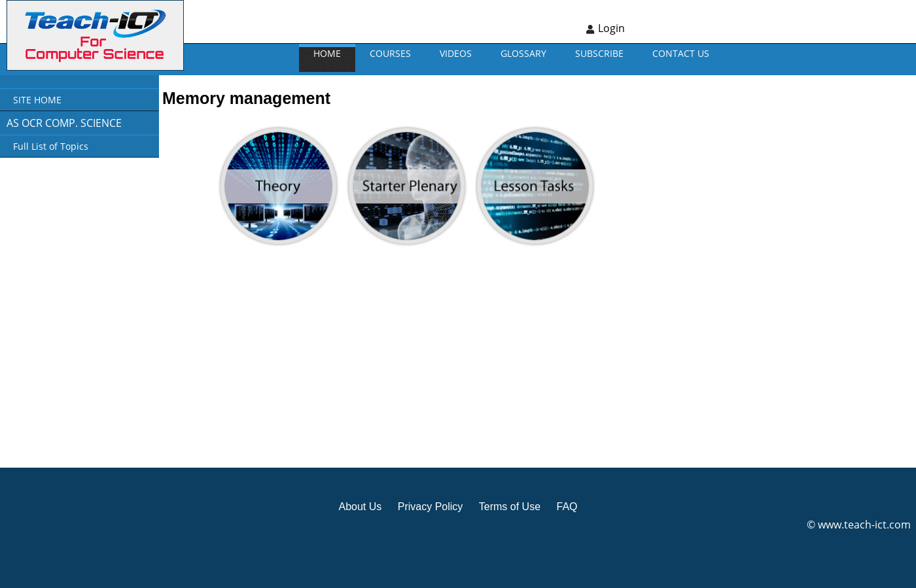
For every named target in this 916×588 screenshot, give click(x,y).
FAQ (567, 507)
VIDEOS (456, 53)
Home (327, 53)
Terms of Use (510, 507)
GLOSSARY (523, 53)
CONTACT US (681, 53)
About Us (360, 507)
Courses (390, 53)
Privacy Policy (431, 507)
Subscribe (599, 53)
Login (611, 28)
